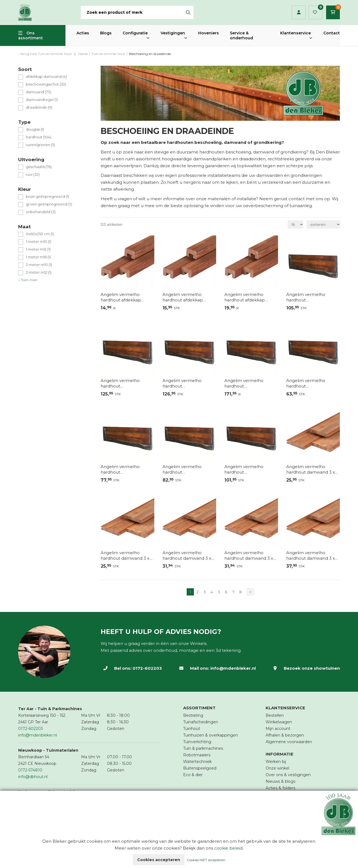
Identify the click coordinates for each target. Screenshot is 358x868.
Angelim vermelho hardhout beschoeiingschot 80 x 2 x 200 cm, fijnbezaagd (188, 469)
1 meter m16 (38, 257)
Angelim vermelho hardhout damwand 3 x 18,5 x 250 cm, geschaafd (188, 556)
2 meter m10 (39, 265)
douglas (35, 129)
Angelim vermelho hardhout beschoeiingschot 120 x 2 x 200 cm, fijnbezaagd (188, 383)
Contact (332, 33)
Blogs (106, 33)
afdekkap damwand (46, 77)
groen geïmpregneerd (49, 204)
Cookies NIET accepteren (206, 860)
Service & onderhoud (241, 35)
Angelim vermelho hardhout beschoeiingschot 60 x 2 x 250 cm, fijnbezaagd (127, 469)
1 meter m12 (38, 249)
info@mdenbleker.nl (233, 668)
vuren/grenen (40, 145)
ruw (33, 175)
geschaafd (39, 167)
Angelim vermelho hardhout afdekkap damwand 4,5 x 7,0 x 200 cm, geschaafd (188, 297)
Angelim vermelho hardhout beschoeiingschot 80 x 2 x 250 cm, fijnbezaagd (250, 469)
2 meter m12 (39, 272)
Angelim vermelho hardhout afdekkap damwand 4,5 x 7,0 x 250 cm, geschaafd (250, 297)
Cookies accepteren (159, 860)
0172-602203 (147, 668)
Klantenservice (295, 33)
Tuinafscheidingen (201, 722)
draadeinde (39, 107)
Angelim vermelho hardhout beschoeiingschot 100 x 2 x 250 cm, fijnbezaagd (127, 383)
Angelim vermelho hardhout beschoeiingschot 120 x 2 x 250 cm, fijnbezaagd (250, 383)
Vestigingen (173, 33)
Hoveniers (209, 33)
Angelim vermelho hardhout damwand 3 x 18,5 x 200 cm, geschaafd (312, 469)
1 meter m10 (38, 242)
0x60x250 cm (40, 234)
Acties (83, 33)
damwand (38, 92)
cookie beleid (228, 848)
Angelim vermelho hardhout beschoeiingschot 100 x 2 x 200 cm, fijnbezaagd (312, 297)
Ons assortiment (31, 35)
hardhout (38, 137)
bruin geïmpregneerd (47, 197)
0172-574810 (30, 770)
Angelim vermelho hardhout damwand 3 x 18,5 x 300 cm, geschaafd (312, 556)
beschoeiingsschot (46, 84)
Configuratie (135, 33)
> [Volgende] (250, 592)
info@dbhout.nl (33, 777)
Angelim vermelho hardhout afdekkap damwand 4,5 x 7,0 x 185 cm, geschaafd (126, 297)
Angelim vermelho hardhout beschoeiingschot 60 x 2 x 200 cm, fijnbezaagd (313, 383)
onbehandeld (41, 212)
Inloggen (299, 12)
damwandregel (42, 100)
